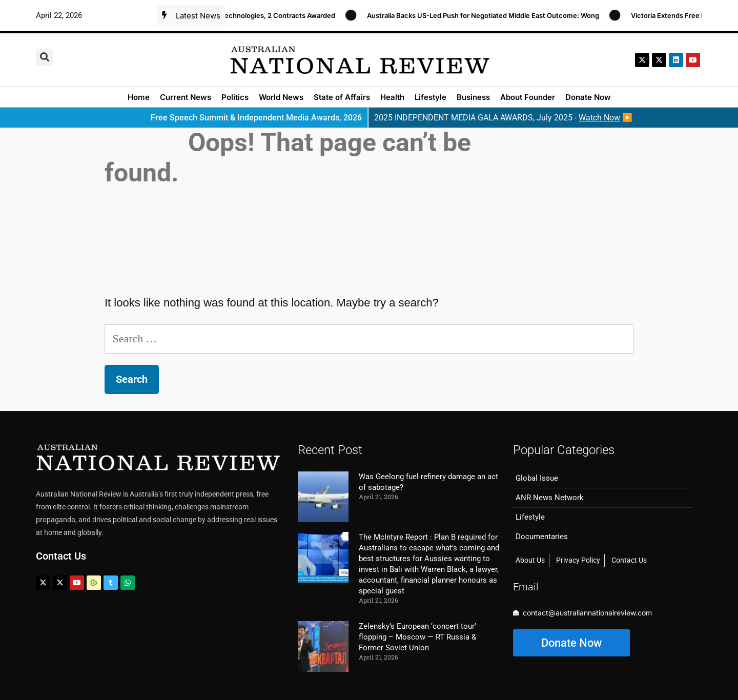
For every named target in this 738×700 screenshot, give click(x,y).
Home (139, 97)
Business (473, 97)
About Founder (528, 97)
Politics (235, 97)
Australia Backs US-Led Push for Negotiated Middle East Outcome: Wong (487, 15)
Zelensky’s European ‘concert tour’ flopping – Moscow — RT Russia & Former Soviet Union (417, 637)
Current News (186, 97)
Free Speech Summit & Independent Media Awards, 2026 (256, 118)
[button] (44, 57)
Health (392, 97)
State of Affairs (342, 97)
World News (281, 97)
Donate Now (588, 97)
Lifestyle (430, 97)
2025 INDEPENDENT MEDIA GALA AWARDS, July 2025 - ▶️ (503, 118)
